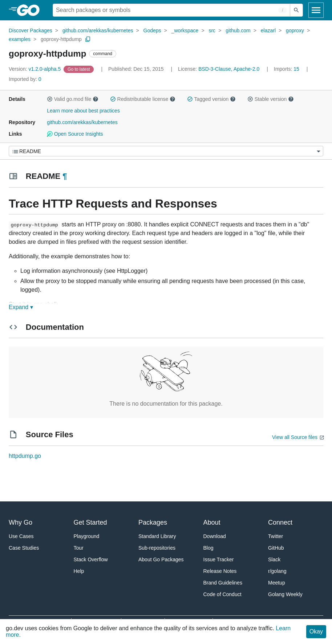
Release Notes (220, 571)
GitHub (276, 548)
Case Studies (24, 548)
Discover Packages (31, 30)
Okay (316, 631)
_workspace (185, 30)
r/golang (277, 571)
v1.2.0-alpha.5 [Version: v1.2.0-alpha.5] (35, 69)
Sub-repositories (157, 548)
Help (79, 571)
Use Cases (21, 536)
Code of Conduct (222, 594)
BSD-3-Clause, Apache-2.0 (229, 69)
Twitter (276, 536)
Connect (280, 522)
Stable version (271, 99)
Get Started (90, 522)
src (212, 30)
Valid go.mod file (73, 99)
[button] (50, 99)
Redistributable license (143, 99)
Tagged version (211, 99)
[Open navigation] (316, 10)
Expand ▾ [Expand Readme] (21, 307)
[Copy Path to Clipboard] (88, 39)
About (212, 522)
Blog (208, 548)
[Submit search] (296, 10)
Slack (274, 559)
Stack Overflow (91, 559)
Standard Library (157, 536)
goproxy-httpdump (61, 39)
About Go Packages (161, 559)
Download (215, 536)
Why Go (21, 522)
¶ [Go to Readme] (65, 176)
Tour (79, 548)
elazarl (268, 30)
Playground (87, 536)
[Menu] (166, 151)
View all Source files (295, 437)
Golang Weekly (285, 594)
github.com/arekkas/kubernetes (98, 30)
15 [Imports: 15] (287, 69)
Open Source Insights (75, 134)
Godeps (152, 30)
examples (20, 39)
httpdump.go (25, 456)
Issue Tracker (219, 559)
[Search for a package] (171, 10)
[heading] (31, 10)
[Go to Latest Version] (79, 69)
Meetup (277, 583)
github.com (238, 30)
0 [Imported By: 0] (25, 79)
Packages (153, 522)
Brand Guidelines (223, 583)
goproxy (295, 30)
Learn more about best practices (83, 111)
